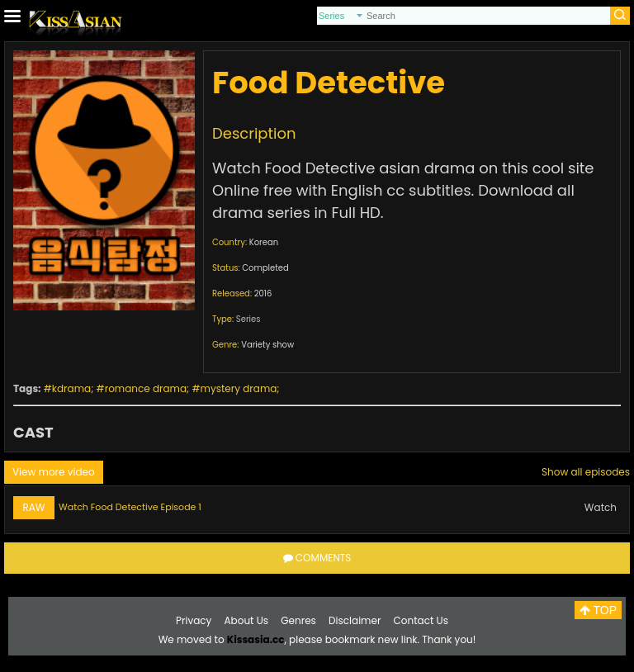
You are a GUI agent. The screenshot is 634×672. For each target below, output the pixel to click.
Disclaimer (355, 620)
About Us (247, 620)
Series (248, 319)
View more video (54, 472)
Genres (298, 620)
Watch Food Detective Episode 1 (130, 507)
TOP (598, 610)
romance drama (146, 388)
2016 (263, 293)
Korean (264, 242)
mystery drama (239, 388)
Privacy (194, 620)
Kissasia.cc (256, 639)
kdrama (71, 388)
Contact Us (421, 620)
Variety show (267, 345)
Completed (265, 268)
